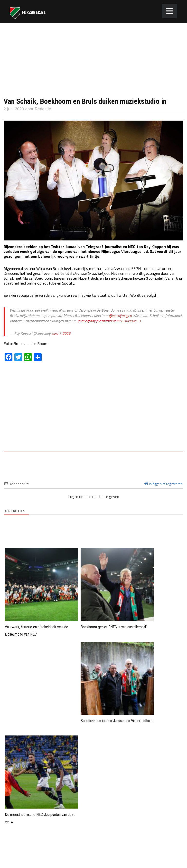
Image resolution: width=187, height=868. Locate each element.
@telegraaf (86, 321)
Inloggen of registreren (164, 484)
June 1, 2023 (61, 333)
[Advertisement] (93, 59)
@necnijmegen (120, 315)
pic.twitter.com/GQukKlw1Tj (118, 321)
